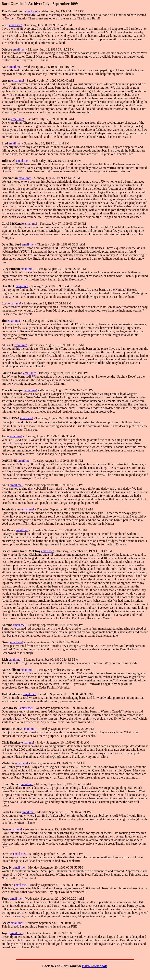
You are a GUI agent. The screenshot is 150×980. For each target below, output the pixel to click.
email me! (31, 11)
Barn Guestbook (95, 966)
